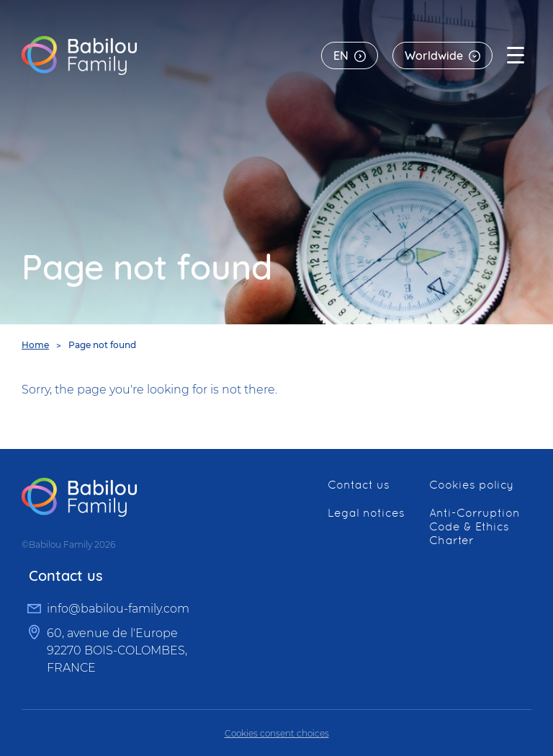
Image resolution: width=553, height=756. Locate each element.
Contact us (359, 485)
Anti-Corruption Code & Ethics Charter (475, 526)
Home (35, 345)
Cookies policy (471, 485)
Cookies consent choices (277, 733)
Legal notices (366, 513)
